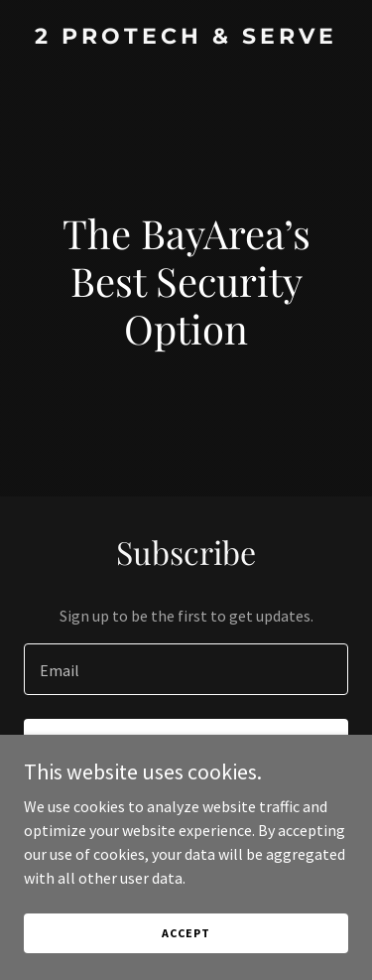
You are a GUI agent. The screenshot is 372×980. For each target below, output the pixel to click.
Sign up (186, 747)
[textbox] (186, 669)
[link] (186, 38)
